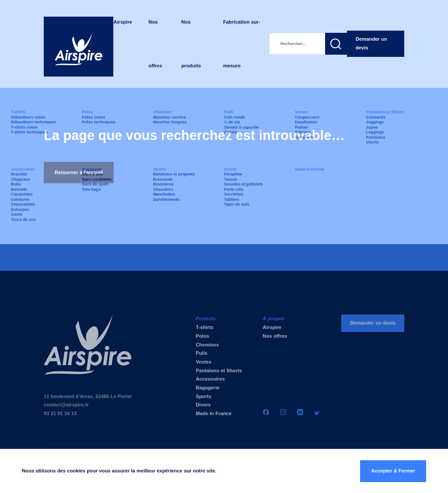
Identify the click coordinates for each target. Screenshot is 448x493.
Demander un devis (371, 43)
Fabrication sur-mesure (242, 44)
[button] (336, 44)
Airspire (123, 22)
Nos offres (155, 44)
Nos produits (191, 44)
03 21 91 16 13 (60, 413)
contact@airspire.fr (66, 405)
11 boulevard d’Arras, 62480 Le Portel (88, 396)
